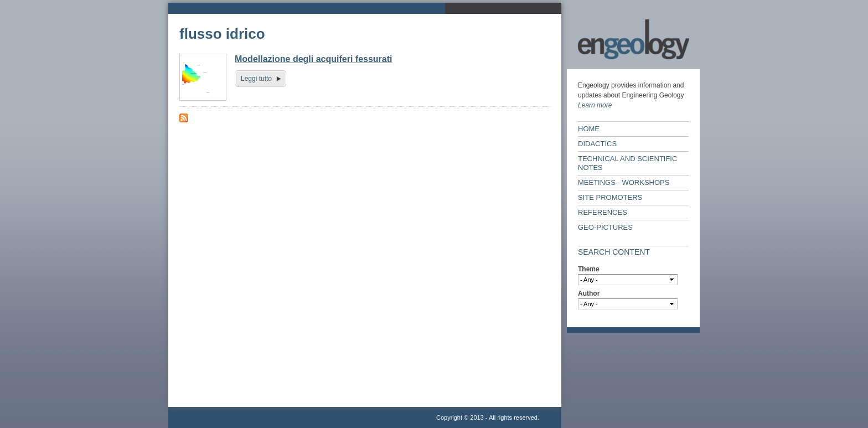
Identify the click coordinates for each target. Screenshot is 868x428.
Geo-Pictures (605, 227)
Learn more (595, 105)
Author (589, 293)
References (603, 212)
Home (589, 129)
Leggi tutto (256, 79)
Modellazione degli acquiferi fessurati (314, 59)
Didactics (597, 144)
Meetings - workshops (624, 182)
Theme (589, 269)
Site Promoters (610, 197)
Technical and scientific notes (627, 163)
